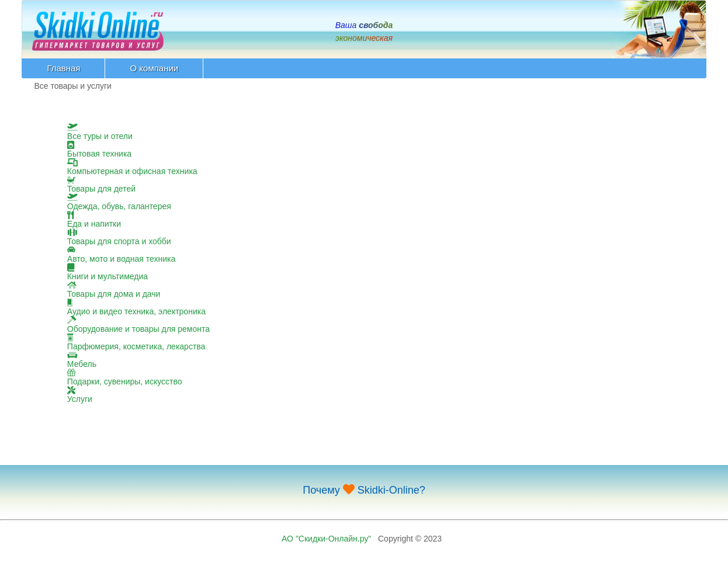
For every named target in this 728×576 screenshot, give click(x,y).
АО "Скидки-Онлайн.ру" (326, 539)
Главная (63, 68)
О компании (154, 68)
